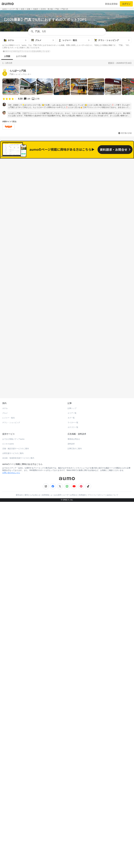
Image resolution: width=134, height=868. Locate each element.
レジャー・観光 (9, 559)
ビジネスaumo (8, 585)
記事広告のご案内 (75, 589)
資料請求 (71, 585)
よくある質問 (56, 636)
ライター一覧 (73, 563)
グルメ (5, 554)
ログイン (126, 4)
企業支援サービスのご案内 (13, 594)
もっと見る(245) (67, 472)
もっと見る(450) (67, 426)
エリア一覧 (72, 554)
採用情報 (46, 636)
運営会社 (19, 636)
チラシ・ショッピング (11, 563)
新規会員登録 (111, 4)
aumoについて (113, 636)
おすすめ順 (21, 56)
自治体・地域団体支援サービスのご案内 (18, 599)
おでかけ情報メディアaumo (13, 580)
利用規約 (82, 636)
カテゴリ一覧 (73, 568)
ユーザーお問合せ (70, 636)
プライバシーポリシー (96, 636)
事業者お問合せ (74, 580)
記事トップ (72, 549)
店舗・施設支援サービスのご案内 (16, 589)
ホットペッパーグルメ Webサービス (27, 532)
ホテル (5, 549)
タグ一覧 (71, 559)
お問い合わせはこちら (11, 613)
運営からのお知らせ (32, 636)
